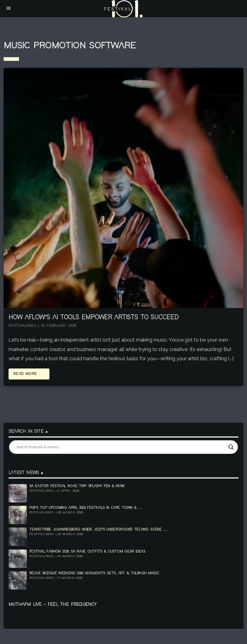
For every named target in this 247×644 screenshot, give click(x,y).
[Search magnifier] (231, 447)
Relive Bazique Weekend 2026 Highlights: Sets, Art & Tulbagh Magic (94, 573)
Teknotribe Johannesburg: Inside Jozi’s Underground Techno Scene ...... (98, 529)
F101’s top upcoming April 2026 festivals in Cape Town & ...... (86, 508)
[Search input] (121, 447)
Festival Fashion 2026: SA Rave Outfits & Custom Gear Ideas (87, 551)
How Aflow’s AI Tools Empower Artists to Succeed (94, 317)
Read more (29, 374)
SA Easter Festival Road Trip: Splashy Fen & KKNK (77, 486)
